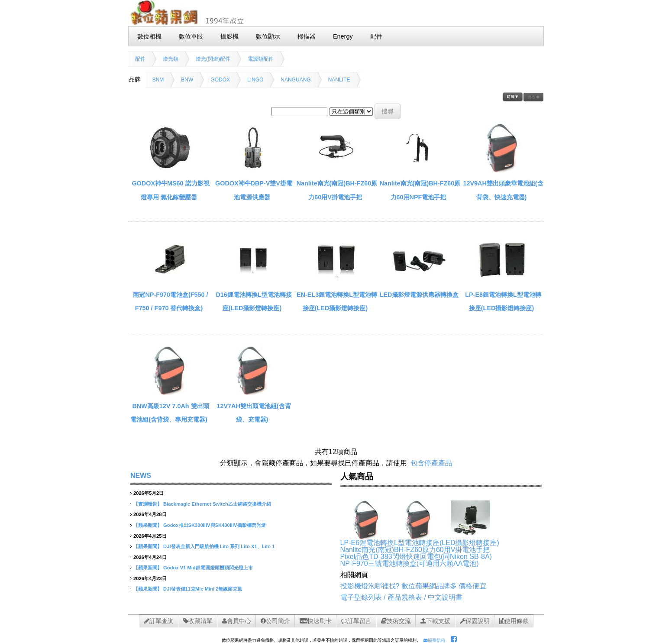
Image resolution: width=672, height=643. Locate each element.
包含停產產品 (431, 463)
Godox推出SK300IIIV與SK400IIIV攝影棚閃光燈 (214, 525)
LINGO (255, 80)
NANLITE (339, 80)
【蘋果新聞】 (148, 525)
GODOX (220, 80)
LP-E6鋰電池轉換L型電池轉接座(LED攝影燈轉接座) (420, 543)
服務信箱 (434, 640)
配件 (140, 59)
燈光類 (171, 59)
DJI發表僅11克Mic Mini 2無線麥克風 (203, 589)
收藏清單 (198, 621)
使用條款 (514, 621)
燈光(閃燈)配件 (213, 59)
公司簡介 (275, 621)
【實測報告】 (148, 504)
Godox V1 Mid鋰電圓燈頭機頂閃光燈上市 (208, 568)
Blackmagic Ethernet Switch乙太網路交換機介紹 (217, 504)
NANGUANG (296, 80)
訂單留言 (356, 621)
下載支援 (435, 621)
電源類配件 (261, 59)
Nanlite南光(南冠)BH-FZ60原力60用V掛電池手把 (415, 550)
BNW (187, 80)
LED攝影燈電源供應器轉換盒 (419, 295)
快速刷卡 (316, 621)
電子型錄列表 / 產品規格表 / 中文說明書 (402, 597)
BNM (158, 80)
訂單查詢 (159, 621)
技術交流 (396, 621)
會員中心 (237, 621)
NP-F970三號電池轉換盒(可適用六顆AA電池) (410, 563)
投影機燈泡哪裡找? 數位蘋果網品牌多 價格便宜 (414, 586)
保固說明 (475, 621)
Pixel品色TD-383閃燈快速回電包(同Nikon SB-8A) (416, 557)
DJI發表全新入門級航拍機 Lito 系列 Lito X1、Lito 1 (219, 546)
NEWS (141, 476)
